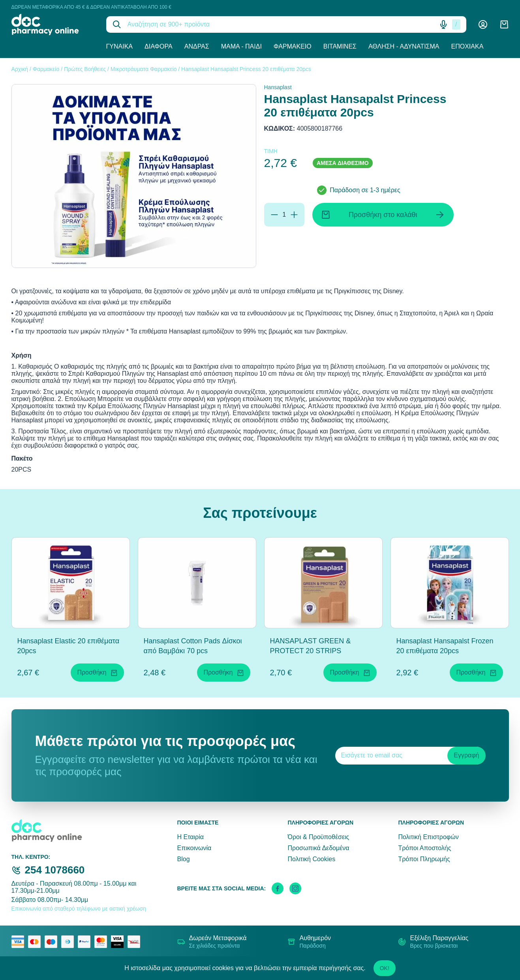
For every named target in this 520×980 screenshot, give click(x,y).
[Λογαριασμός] (483, 24)
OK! (385, 968)
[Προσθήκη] (294, 215)
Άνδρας (197, 46)
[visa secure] (119, 942)
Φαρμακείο (293, 46)
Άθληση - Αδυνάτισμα (404, 46)
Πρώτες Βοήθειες (85, 69)
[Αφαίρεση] (274, 215)
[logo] (53, 24)
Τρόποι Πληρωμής (424, 859)
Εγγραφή (466, 755)
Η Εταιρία (191, 837)
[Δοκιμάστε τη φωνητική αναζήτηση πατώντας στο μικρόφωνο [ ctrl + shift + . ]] (443, 24)
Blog (184, 859)
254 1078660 (55, 870)
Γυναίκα (120, 46)
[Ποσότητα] (284, 215)
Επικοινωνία (194, 848)
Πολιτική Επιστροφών (428, 837)
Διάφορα (159, 46)
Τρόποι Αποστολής (424, 848)
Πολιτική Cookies (311, 859)
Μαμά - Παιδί (241, 46)
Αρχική (20, 69)
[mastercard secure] (103, 942)
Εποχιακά (467, 46)
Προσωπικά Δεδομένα (318, 848)
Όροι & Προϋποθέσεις (318, 837)
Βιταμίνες (340, 46)
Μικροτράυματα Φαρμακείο (144, 69)
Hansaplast (278, 87)
